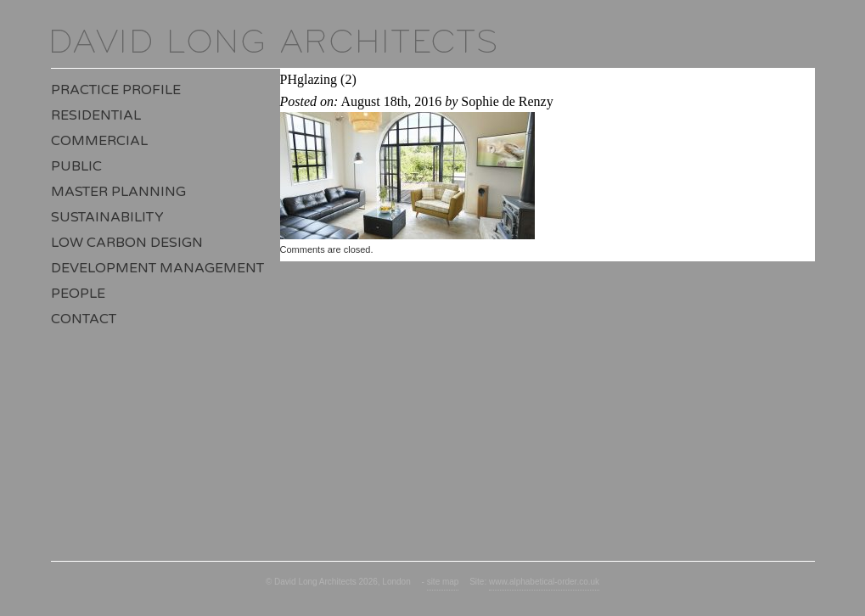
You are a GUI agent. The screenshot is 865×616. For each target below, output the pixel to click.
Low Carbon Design (127, 243)
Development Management (157, 268)
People (78, 294)
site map (443, 582)
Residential (96, 115)
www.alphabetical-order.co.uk (544, 582)
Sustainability (107, 217)
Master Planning (118, 192)
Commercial (99, 141)
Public (76, 166)
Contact (84, 319)
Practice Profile (116, 90)
